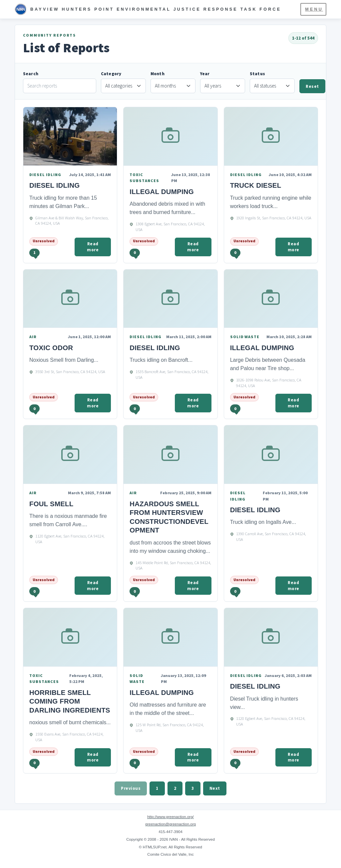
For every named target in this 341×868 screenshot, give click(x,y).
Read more (93, 247)
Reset (312, 86)
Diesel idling (54, 185)
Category (111, 74)
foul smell (51, 504)
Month (158, 74)
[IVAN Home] (148, 9)
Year (205, 74)
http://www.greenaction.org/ (170, 817)
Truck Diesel (256, 185)
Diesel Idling (155, 348)
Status (257, 74)
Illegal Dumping (162, 192)
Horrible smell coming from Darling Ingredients (70, 701)
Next (215, 788)
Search (31, 74)
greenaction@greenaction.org (170, 824)
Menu (314, 9)
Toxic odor (51, 348)
